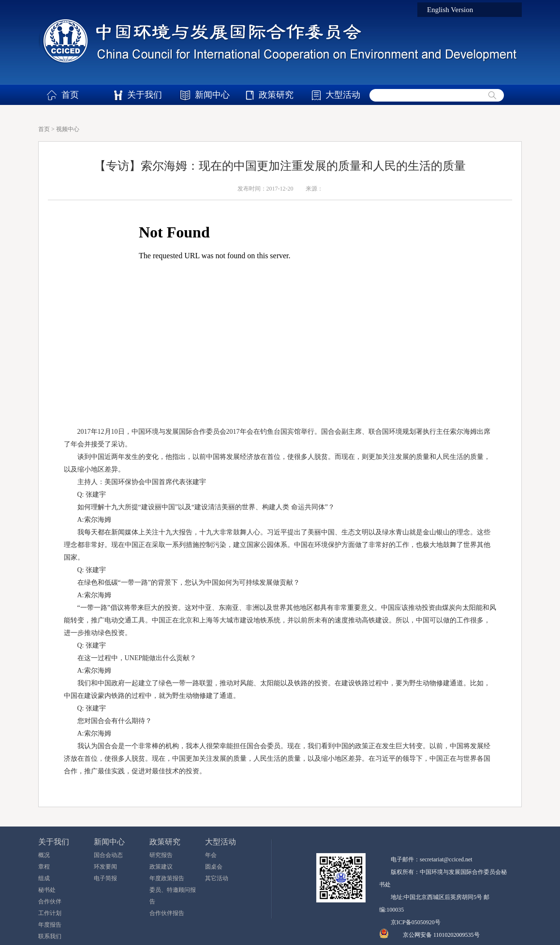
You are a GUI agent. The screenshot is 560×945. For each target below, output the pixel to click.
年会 (211, 855)
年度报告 (50, 925)
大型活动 (343, 95)
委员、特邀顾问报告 (173, 896)
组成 (44, 878)
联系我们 (50, 936)
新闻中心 (212, 95)
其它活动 (217, 878)
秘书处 (47, 890)
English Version (450, 10)
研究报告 (161, 855)
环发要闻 (105, 867)
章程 (44, 867)
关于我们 (145, 95)
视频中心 (68, 129)
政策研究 (276, 95)
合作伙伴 (50, 901)
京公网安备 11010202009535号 (441, 935)
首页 (70, 95)
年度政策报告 (167, 878)
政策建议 (161, 867)
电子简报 (105, 878)
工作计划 (50, 913)
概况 (44, 855)
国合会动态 (108, 855)
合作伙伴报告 (167, 913)
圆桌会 (214, 867)
